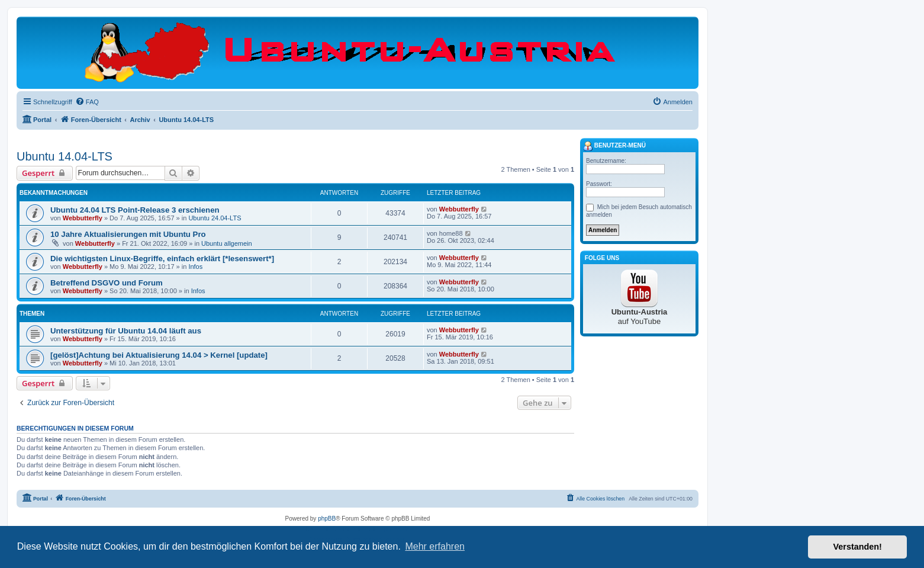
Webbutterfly (83, 218)
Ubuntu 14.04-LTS (65, 156)
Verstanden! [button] (858, 547)
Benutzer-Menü (614, 146)
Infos (195, 267)
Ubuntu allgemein (227, 243)
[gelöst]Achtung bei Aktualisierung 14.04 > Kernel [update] (159, 355)
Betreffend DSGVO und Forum (107, 283)
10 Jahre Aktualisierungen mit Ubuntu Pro (128, 234)
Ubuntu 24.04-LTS (215, 218)
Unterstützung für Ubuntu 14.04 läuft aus (126, 331)
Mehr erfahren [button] (435, 546)
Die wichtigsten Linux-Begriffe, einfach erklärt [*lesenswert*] (162, 259)
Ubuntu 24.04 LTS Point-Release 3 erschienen (135, 210)
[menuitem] (87, 102)
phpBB (327, 519)
